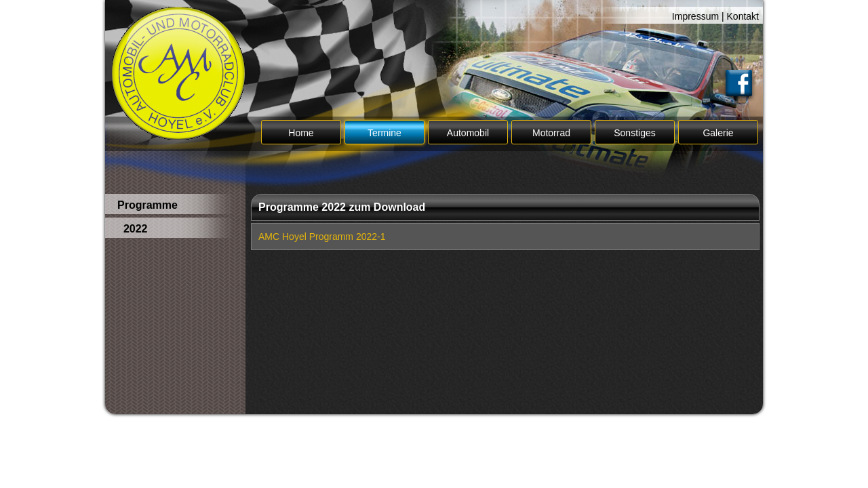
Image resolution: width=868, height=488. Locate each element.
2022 (132, 229)
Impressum (695, 16)
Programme (147, 205)
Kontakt (743, 16)
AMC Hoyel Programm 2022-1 (322, 237)
